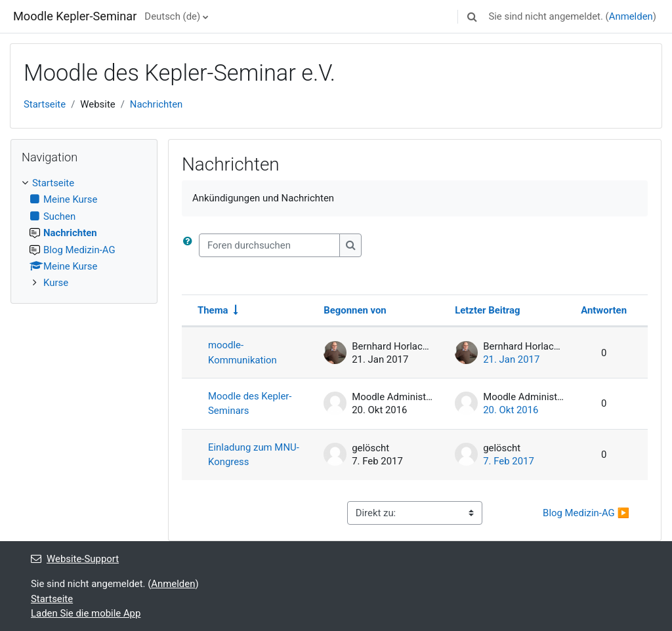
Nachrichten (156, 104)
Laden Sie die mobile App (86, 613)
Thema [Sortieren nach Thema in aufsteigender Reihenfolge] (213, 310)
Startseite (45, 104)
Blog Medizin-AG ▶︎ (586, 513)
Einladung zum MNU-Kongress (254, 455)
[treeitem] (84, 233)
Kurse (56, 283)
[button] (472, 16)
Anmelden (631, 16)
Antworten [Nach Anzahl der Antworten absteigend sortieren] (604, 310)
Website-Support (75, 559)
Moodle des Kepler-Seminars (250, 403)
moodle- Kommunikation (242, 352)
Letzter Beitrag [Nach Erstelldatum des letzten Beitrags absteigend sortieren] (487, 310)
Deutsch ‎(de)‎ (172, 16)
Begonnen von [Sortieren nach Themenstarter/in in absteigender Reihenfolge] (355, 310)
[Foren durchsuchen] (269, 245)
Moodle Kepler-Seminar (75, 16)
